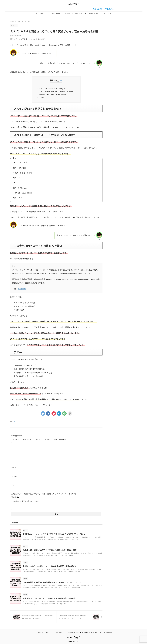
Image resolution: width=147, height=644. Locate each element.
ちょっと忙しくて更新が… (107, 9)
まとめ (41, 97)
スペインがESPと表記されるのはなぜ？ (53, 89)
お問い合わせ (56, 14)
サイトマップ (108, 14)
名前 (14, 467)
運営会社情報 (108, 632)
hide (60, 81)
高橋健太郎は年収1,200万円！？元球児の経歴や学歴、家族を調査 (48, 550)
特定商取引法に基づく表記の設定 (73, 14)
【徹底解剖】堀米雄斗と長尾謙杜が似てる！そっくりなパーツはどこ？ (50, 582)
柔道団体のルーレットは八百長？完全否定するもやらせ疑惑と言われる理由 (52, 534)
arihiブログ (73, 4)
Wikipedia (22, 289)
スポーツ (15, 421)
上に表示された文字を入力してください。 (26, 501)
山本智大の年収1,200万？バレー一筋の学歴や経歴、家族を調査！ (48, 566)
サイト (14, 485)
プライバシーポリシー (91, 14)
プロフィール (39, 14)
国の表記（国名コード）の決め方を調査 (53, 94)
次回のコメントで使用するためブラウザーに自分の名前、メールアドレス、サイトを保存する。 (46, 494)
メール (15, 476)
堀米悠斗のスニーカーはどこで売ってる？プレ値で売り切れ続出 (48, 598)
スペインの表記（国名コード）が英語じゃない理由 (56, 92)
